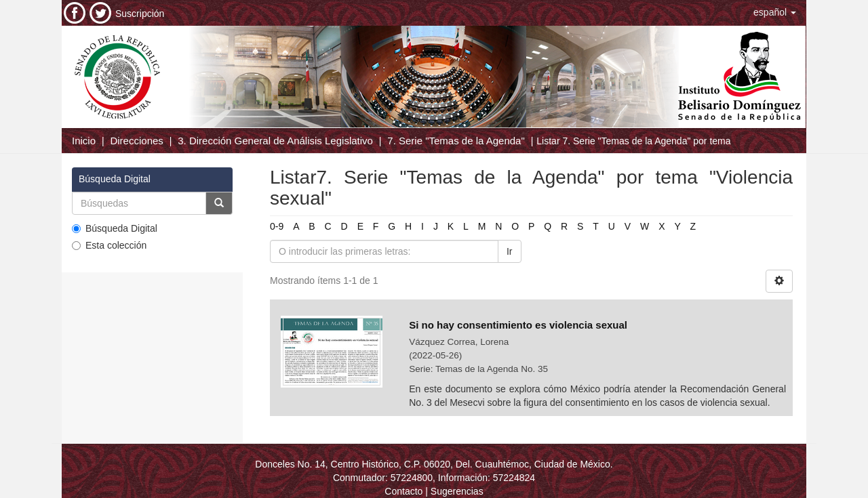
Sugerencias (457, 491)
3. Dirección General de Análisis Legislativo (275, 141)
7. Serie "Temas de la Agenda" (456, 141)
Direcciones (136, 141)
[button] (775, 12)
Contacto (403, 491)
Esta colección (109, 245)
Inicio (84, 141)
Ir (510, 251)
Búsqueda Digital (115, 228)
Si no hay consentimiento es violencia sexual (518, 325)
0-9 (277, 226)
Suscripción (140, 14)
